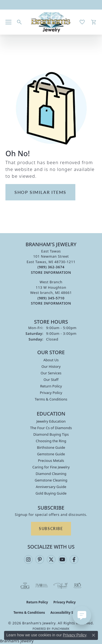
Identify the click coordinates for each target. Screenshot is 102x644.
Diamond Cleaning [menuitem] (51, 474)
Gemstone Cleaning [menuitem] (51, 480)
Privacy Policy (51, 393)
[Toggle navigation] (8, 22)
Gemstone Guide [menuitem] (51, 454)
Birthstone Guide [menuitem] (51, 447)
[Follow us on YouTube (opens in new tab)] (63, 559)
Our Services (51, 373)
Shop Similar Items (40, 192)
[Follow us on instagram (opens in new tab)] (28, 559)
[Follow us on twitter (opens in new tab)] (51, 559)
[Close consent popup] (94, 635)
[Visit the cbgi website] (25, 586)
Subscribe (51, 528)
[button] (19, 22)
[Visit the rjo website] (78, 586)
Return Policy (51, 386)
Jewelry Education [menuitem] (51, 421)
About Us (51, 360)
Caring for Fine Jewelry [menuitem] (51, 467)
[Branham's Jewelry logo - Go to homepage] (51, 22)
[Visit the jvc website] (41, 586)
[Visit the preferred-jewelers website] (61, 586)
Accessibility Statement (69, 613)
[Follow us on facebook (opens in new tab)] (74, 559)
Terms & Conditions (51, 399)
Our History (51, 366)
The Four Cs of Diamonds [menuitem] (51, 428)
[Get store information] (51, 273)
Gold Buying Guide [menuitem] (51, 493)
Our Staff (51, 380)
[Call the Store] (51, 267)
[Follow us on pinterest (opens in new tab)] (40, 559)
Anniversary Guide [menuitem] (51, 487)
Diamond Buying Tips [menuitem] (51, 434)
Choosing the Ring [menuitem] (51, 441)
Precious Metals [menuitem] (51, 461)
